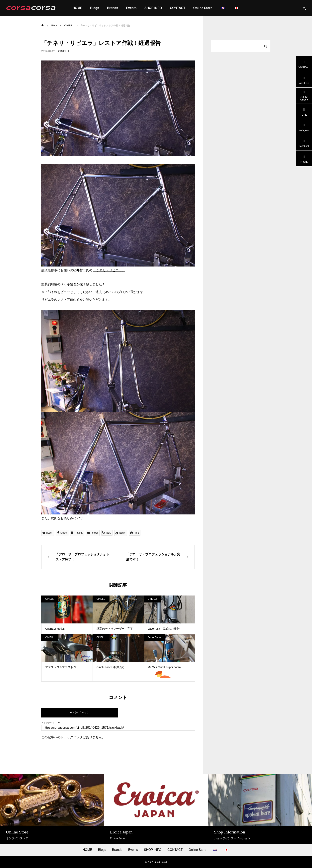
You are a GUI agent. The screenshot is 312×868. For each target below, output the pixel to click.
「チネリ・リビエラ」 (109, 270)
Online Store (203, 8)
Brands (112, 8)
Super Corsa (154, 637)
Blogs (95, 8)
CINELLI (64, 51)
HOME (77, 8)
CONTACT (178, 8)
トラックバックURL (51, 723)
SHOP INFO (153, 8)
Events (131, 8)
